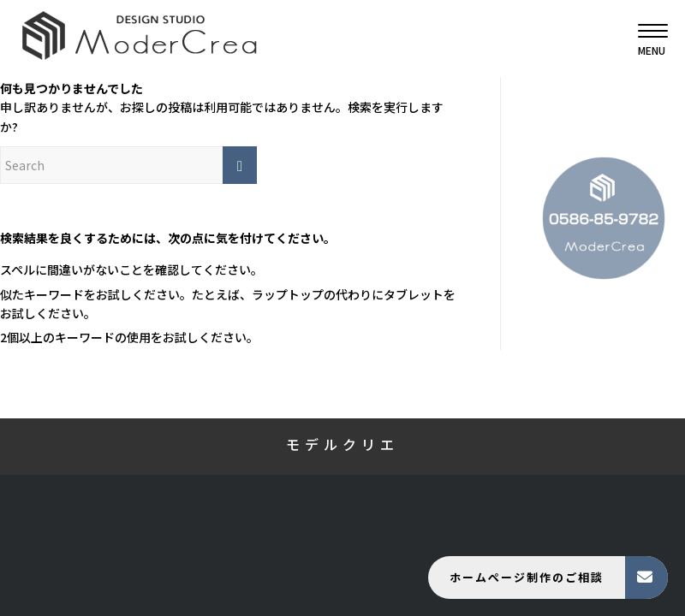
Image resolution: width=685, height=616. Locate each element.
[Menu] (644, 38)
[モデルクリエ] (139, 38)
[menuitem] (644, 38)
